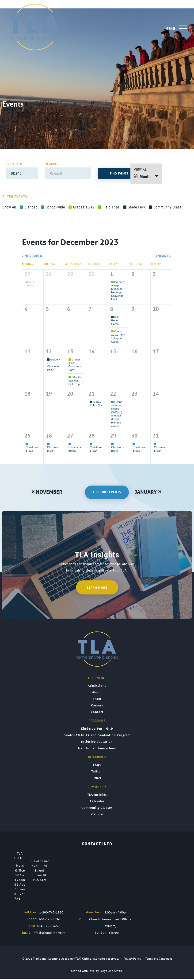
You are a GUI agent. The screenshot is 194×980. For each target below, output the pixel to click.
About (97, 693)
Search (51, 164)
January (162, 256)
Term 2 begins (31, 284)
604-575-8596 (49, 920)
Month (142, 176)
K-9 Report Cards (115, 320)
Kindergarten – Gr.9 (97, 729)
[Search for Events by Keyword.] (68, 173)
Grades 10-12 (82, 207)
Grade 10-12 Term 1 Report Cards (118, 336)
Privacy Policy (132, 959)
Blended (29, 207)
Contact (97, 713)
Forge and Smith (111, 971)
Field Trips (109, 207)
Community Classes (97, 808)
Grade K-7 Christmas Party (54, 365)
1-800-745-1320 (51, 913)
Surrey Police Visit (97, 404)
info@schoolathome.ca (49, 934)
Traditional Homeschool (97, 749)
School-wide (53, 207)
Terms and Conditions (159, 959)
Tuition (97, 772)
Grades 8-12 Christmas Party (75, 365)
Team (97, 699)
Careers (97, 706)
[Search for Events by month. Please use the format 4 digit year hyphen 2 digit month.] (22, 173)
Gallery (97, 815)
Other (97, 779)
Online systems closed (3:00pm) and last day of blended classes (117, 414)
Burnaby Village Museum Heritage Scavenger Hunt (118, 291)
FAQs (97, 765)
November (32, 256)
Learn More (97, 588)
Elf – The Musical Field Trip (76, 380)
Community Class (165, 207)
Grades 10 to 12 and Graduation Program (97, 736)
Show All (9, 207)
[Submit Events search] (119, 173)
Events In (14, 164)
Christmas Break (32, 447)
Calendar (97, 802)
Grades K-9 (134, 207)
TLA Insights (97, 795)
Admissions (97, 686)
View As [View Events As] (140, 169)
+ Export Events (107, 492)
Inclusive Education (97, 742)
